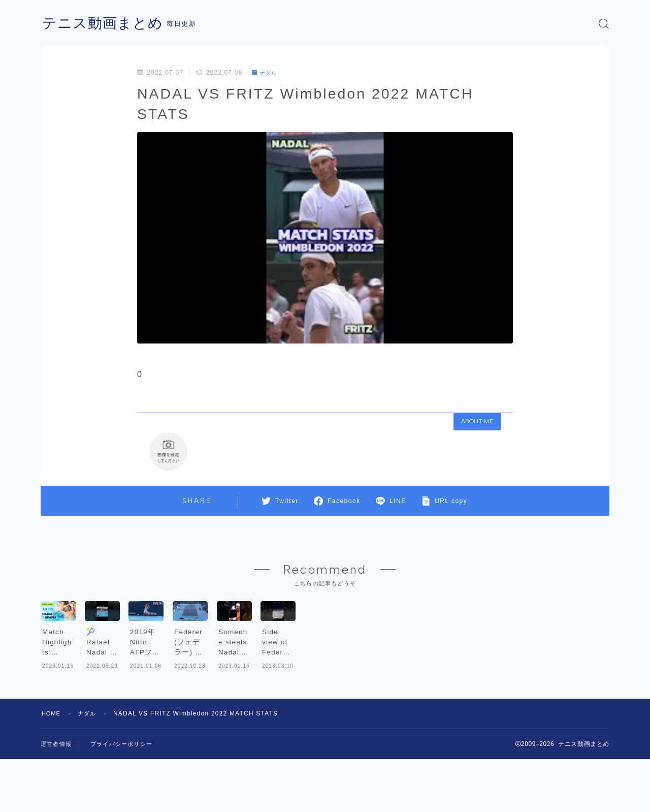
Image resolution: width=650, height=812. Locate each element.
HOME (52, 766)
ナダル (267, 73)
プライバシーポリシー (126, 797)
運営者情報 (57, 797)
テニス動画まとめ (107, 24)
